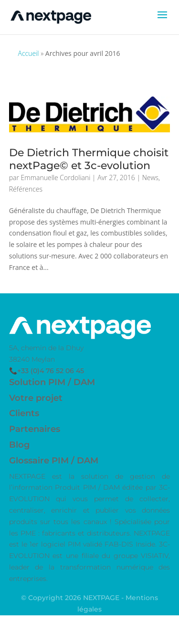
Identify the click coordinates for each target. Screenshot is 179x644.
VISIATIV (155, 556)
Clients (24, 413)
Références (26, 189)
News (150, 177)
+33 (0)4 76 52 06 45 (51, 371)
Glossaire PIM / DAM (54, 461)
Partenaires (35, 429)
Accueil (29, 53)
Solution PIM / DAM (52, 382)
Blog (19, 445)
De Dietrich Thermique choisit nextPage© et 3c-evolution (89, 159)
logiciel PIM (61, 544)
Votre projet (36, 398)
